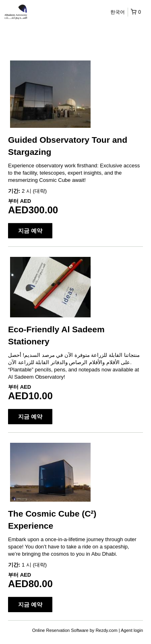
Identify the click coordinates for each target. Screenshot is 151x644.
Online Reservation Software (60, 630)
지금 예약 (30, 231)
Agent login (132, 630)
